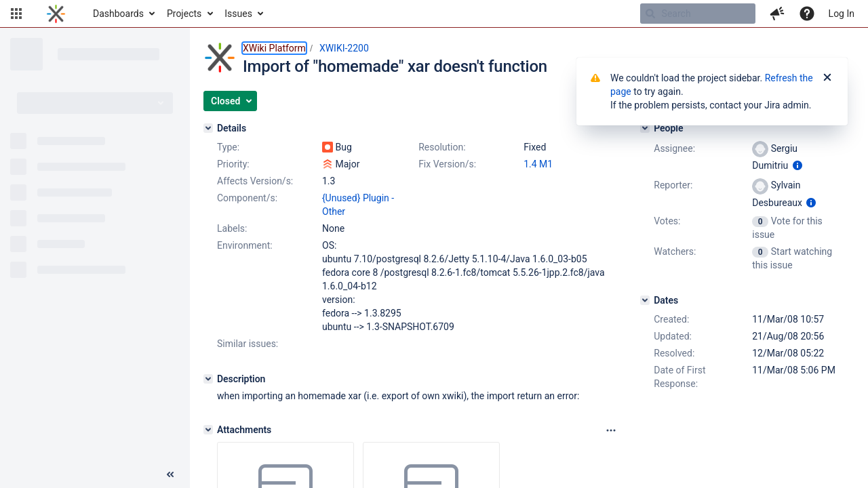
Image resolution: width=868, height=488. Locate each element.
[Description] (208, 379)
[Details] (208, 128)
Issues (238, 14)
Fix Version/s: (447, 164)
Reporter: (673, 185)
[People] (645, 128)
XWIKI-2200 (344, 48)
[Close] (827, 78)
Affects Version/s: (255, 181)
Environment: (245, 245)
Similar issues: (248, 344)
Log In (842, 14)
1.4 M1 (538, 164)
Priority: (233, 164)
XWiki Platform (274, 48)
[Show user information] (797, 165)
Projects (184, 14)
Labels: (232, 228)
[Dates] (645, 300)
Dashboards (118, 14)
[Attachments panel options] (611, 430)
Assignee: (674, 148)
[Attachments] (208, 430)
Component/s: (247, 198)
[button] (16, 14)
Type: (228, 147)
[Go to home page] (56, 14)
